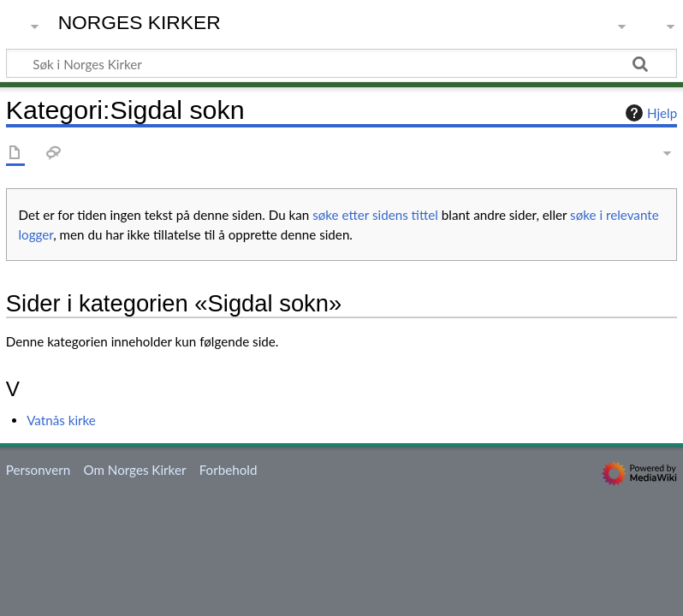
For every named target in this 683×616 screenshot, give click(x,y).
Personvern (38, 470)
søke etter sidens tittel (375, 215)
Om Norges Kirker (134, 470)
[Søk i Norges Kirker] (341, 63)
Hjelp (649, 113)
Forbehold (229, 470)
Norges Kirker (140, 23)
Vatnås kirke (61, 420)
